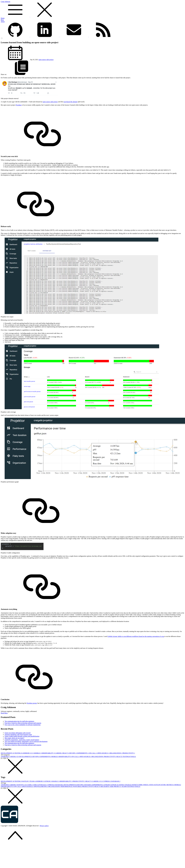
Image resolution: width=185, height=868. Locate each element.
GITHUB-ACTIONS (118, 785)
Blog (2, 20)
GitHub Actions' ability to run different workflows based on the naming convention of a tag (136, 636)
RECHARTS (105, 786)
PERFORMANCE (67, 786)
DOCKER (88, 785)
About (3, 22)
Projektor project (32, 703)
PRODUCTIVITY (129, 753)
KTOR (164, 785)
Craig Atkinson (92, 9)
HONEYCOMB (138, 785)
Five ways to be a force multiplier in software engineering (23, 725)
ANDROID (27, 753)
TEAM (33, 781)
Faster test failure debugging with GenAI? (18, 733)
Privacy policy (44, 826)
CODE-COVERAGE (40, 785)
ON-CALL (93, 753)
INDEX (146, 785)
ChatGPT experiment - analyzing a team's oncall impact (22, 740)
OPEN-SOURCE (103, 753)
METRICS (170, 785)
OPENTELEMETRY (41, 786)
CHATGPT (20, 785)
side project (50, 60)
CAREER (59, 753)
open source (42, 60)
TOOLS (133, 757)
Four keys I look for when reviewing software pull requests (23, 723)
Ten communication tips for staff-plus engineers (19, 721)
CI (33, 753)
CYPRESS (107, 781)
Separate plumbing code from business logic (18, 735)
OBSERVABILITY (48, 753)
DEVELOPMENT (8, 753)
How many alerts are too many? (14, 738)
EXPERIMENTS (83, 753)
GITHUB (48, 781)
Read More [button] (4, 713)
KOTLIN (26, 781)
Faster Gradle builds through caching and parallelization (22, 736)
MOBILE (38, 753)
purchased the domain (71, 102)
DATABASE (116, 781)
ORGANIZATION (116, 753)
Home (3, 18)
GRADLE (55, 781)
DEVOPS (73, 753)
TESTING (18, 753)
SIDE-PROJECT (116, 786)
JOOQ (152, 785)
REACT (66, 753)
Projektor (19, 105)
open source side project (50, 102)
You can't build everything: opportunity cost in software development (26, 741)
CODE (30, 785)
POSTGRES (78, 786)
